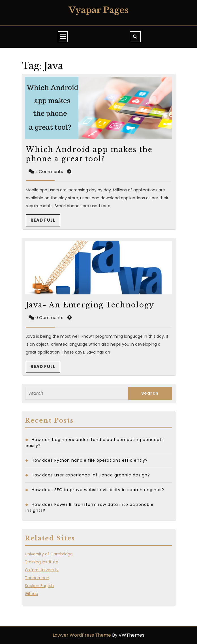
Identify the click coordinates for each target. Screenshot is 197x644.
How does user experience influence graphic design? (92, 475)
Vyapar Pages (99, 10)
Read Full (45, 222)
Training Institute (42, 562)
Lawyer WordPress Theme (82, 635)
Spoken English (39, 586)
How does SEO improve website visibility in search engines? (98, 490)
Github (32, 594)
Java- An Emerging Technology (90, 305)
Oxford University (42, 570)
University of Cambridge (49, 554)
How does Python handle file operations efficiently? (90, 460)
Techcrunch (37, 578)
